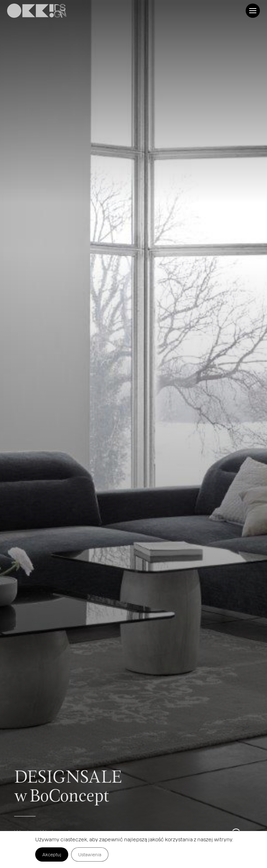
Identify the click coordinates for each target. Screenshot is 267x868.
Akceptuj (52, 854)
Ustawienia (90, 854)
